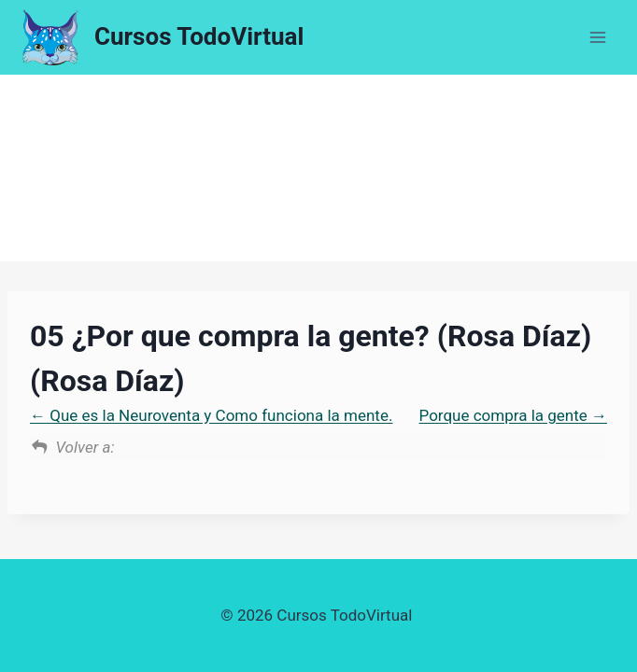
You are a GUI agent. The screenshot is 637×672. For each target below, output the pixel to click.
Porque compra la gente (513, 415)
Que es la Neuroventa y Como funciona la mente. (211, 415)
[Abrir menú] (597, 37)
